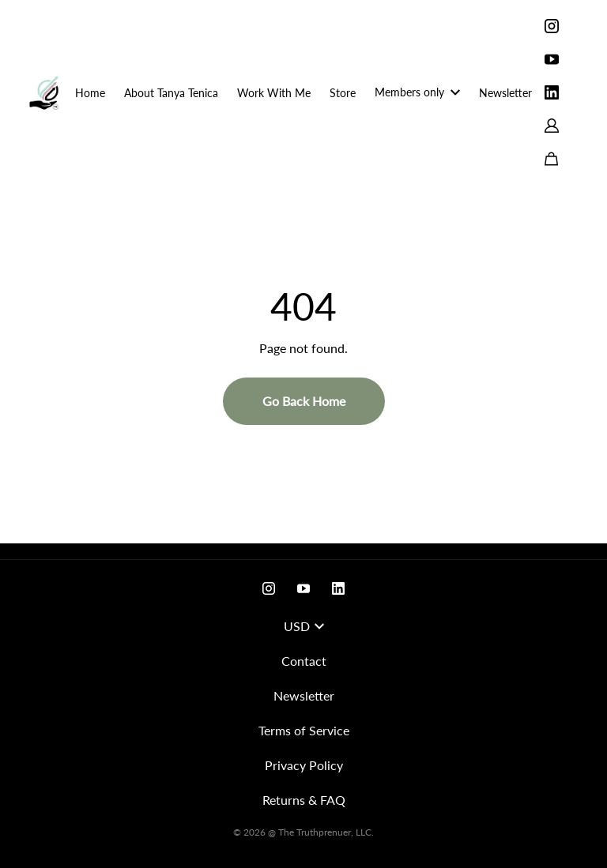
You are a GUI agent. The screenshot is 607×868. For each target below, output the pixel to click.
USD (304, 626)
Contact (304, 661)
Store (343, 93)
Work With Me (274, 93)
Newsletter (505, 93)
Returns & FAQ (304, 800)
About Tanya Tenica (171, 93)
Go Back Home (304, 401)
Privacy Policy (304, 765)
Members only (417, 92)
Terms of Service (304, 730)
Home (90, 93)
